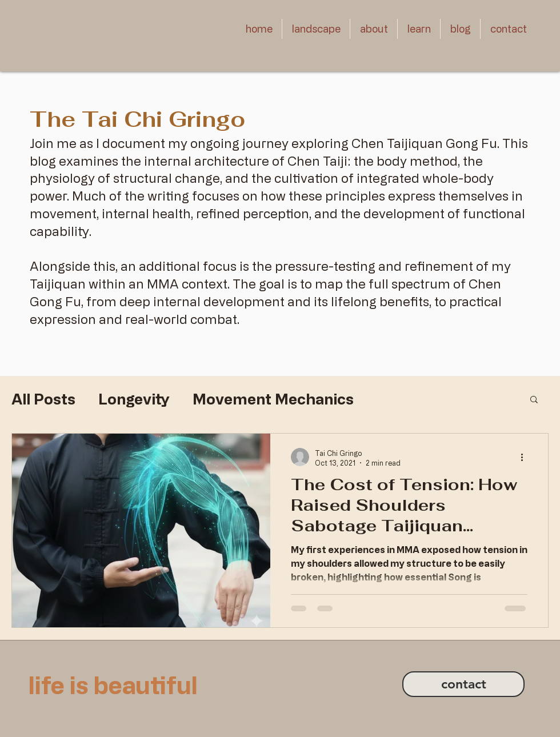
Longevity (134, 399)
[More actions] (526, 457)
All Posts (43, 399)
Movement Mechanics (273, 399)
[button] (316, 29)
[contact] (463, 684)
